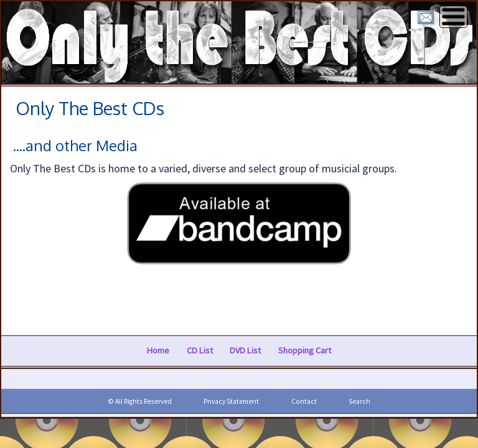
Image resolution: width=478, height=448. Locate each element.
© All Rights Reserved (140, 401)
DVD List (245, 350)
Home (158, 350)
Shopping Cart (305, 350)
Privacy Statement (231, 401)
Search (359, 401)
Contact (304, 401)
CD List (200, 350)
